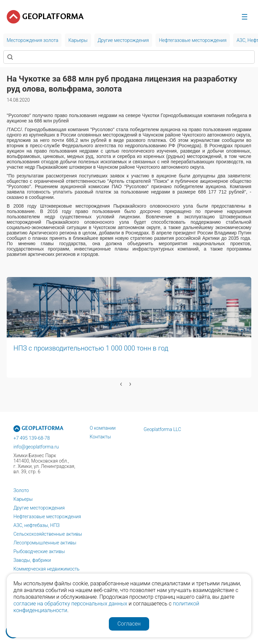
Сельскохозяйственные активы (48, 534)
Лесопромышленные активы (45, 543)
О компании (103, 428)
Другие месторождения (39, 508)
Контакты (100, 437)
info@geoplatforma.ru (36, 447)
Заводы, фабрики (32, 560)
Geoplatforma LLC (163, 429)
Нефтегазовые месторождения (47, 517)
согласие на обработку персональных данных (70, 604)
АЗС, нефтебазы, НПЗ (36, 525)
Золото (21, 490)
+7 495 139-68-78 (32, 438)
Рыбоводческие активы (39, 551)
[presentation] (121, 384)
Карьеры (23, 499)
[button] (5, 394)
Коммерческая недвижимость (47, 569)
